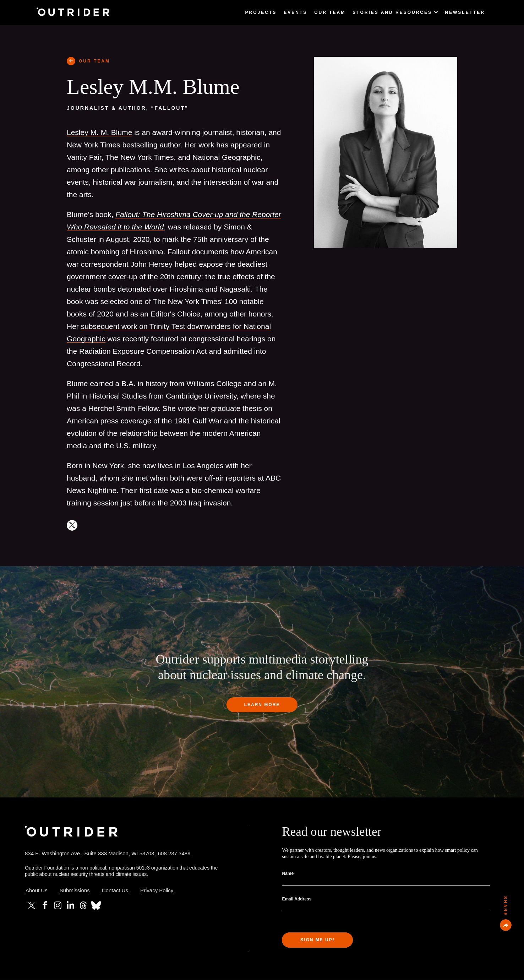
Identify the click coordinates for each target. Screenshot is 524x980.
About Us (37, 890)
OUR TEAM (94, 61)
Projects (261, 12)
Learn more (262, 705)
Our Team (330, 12)
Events (295, 12)
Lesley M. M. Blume (99, 132)
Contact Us (115, 890)
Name (288, 873)
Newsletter (465, 12)
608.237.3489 (174, 853)
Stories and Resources (395, 12)
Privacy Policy (157, 890)
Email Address (297, 899)
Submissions (75, 890)
